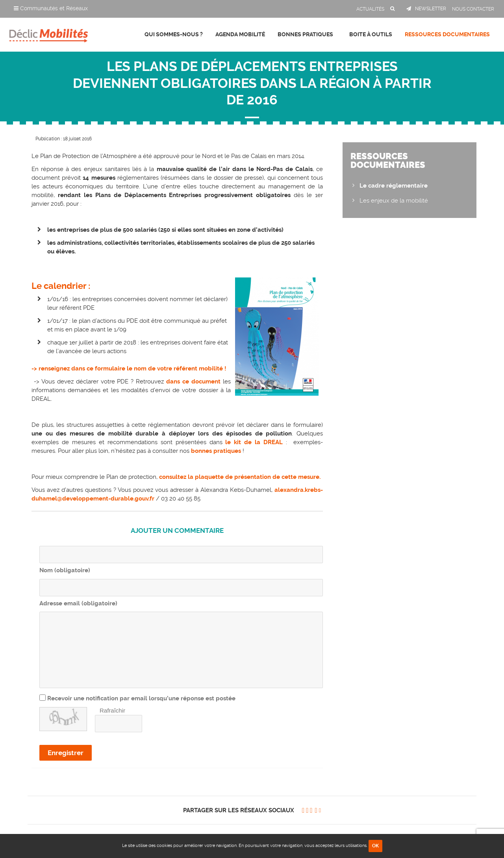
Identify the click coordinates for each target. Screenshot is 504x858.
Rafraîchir (112, 710)
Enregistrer (66, 753)
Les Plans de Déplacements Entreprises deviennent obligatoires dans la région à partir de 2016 (252, 83)
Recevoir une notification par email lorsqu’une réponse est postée (141, 698)
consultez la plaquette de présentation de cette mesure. (240, 477)
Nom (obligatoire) (65, 570)
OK (375, 846)
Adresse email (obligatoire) (78, 603)
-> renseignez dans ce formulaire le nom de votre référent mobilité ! (129, 369)
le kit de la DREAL (253, 442)
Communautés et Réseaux (51, 8)
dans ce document (195, 382)
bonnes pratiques (216, 451)
